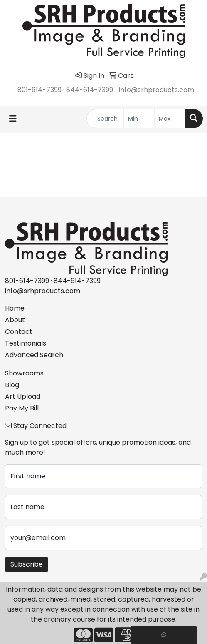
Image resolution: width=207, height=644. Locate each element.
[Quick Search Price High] (170, 119)
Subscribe (27, 564)
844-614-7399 (90, 90)
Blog (12, 385)
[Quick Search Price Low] (139, 119)
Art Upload (23, 397)
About (15, 320)
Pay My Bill (22, 408)
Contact (19, 332)
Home (15, 308)
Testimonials (26, 343)
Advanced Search (34, 355)
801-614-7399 (39, 90)
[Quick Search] (105, 119)
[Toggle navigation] (13, 119)
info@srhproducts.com (156, 90)
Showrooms (24, 373)
